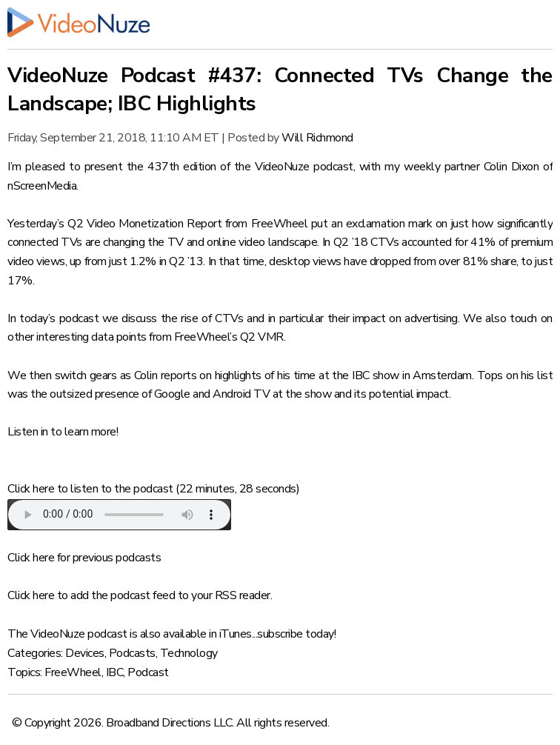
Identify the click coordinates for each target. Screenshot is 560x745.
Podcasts (132, 653)
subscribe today (296, 634)
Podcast (148, 672)
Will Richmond (317, 138)
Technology (189, 653)
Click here (31, 489)
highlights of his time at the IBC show (307, 375)
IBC (115, 672)
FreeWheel (73, 672)
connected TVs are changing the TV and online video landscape (162, 242)
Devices (85, 653)
